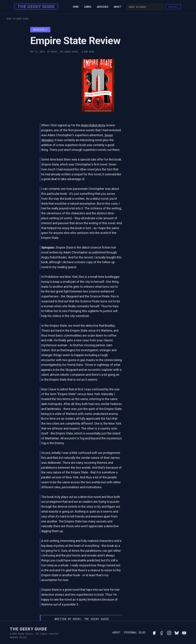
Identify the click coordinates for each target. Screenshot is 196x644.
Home (76, 7)
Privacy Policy (18, 637)
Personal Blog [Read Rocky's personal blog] (135, 632)
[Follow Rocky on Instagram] (169, 632)
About (118, 7)
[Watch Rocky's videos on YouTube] (184, 632)
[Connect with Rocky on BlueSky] (177, 632)
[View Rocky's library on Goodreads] (162, 632)
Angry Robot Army (93, 125)
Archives (103, 7)
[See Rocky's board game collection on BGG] (154, 632)
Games (88, 7)
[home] (35, 7)
